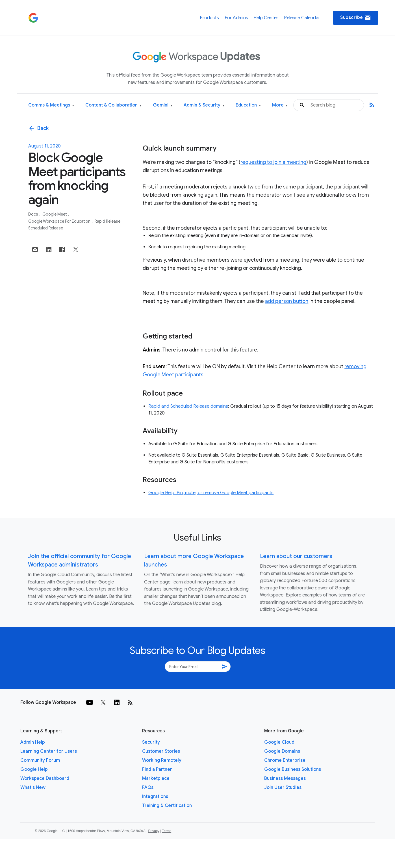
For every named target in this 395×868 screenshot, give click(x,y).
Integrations (155, 797)
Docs (34, 214)
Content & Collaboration (113, 105)
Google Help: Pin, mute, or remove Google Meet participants (211, 493)
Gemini (163, 105)
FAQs (148, 787)
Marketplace (156, 778)
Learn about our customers (296, 556)
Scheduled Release (46, 228)
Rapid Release (108, 221)
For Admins (236, 18)
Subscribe (356, 18)
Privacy (154, 831)
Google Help (34, 769)
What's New (33, 787)
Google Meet (55, 214)
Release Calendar (302, 18)
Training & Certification (167, 806)
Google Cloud (279, 742)
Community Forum (40, 760)
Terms (167, 831)
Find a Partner (157, 769)
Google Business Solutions (293, 769)
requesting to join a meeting (273, 162)
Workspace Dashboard (45, 778)
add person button (287, 301)
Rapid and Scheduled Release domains (188, 406)
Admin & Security (204, 105)
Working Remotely (162, 760)
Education (248, 105)
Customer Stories (161, 751)
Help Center (266, 18)
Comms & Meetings (51, 105)
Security (151, 742)
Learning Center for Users (49, 751)
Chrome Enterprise (285, 760)
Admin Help (33, 742)
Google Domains (282, 751)
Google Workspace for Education (60, 221)
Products (209, 18)
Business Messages (285, 778)
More (280, 105)
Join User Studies (283, 787)
